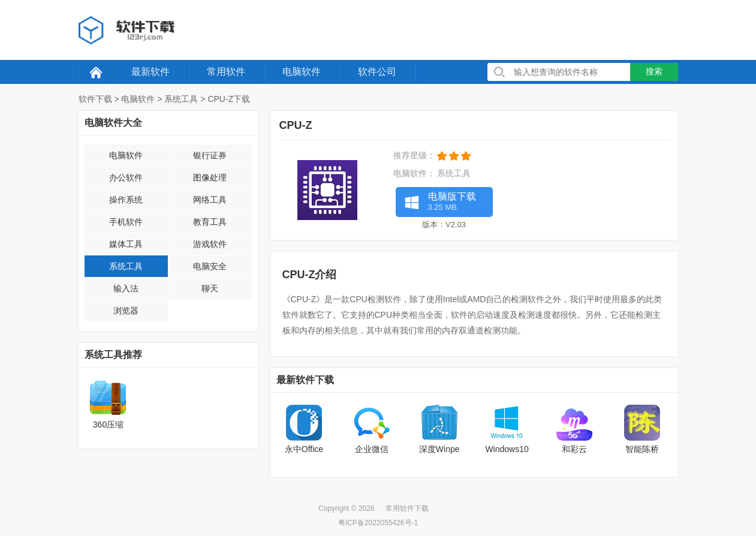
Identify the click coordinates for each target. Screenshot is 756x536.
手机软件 (126, 222)
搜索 (654, 71)
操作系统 (126, 200)
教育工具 (210, 222)
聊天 (210, 288)
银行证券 (210, 155)
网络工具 (210, 200)
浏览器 (126, 311)
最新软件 (150, 72)
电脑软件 (302, 72)
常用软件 (226, 72)
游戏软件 (210, 244)
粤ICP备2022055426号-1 (378, 523)
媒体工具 (126, 244)
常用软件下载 (407, 508)
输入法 (126, 288)
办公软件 (126, 177)
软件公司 (377, 72)
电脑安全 (210, 266)
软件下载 (95, 99)
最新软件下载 (305, 380)
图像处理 (210, 177)
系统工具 (181, 99)
